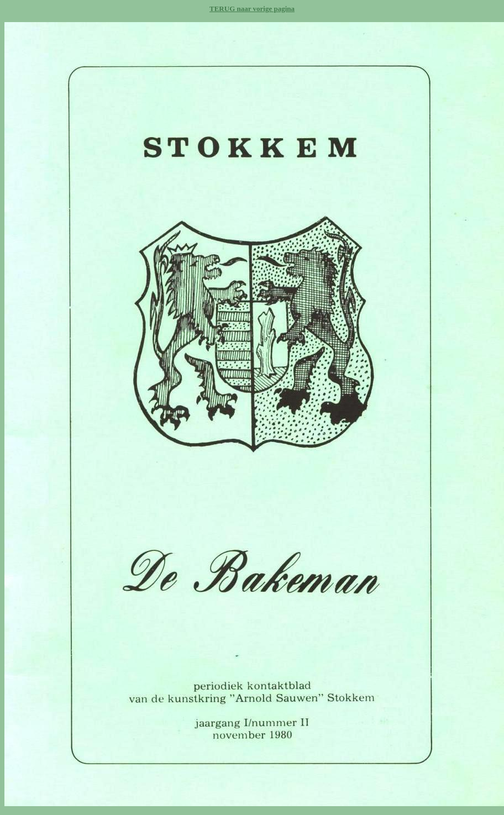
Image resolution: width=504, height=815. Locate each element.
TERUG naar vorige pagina (252, 9)
